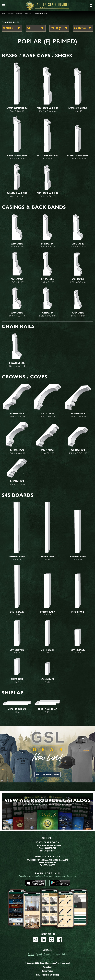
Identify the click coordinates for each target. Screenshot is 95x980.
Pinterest (52, 940)
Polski (65, 954)
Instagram (35, 940)
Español (39, 954)
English (31, 954)
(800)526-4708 (50, 848)
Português (56, 954)
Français (47, 954)
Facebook (60, 940)
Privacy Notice (47, 971)
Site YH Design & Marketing (47, 975)
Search (91, 6)
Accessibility (48, 967)
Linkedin (43, 940)
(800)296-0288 (50, 862)
